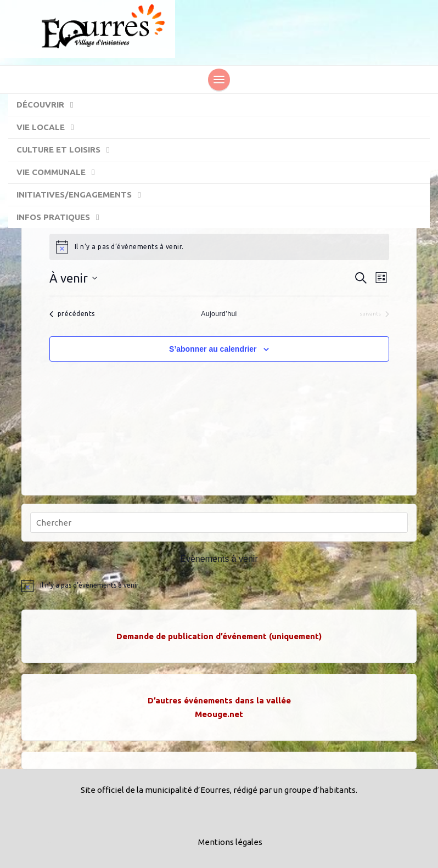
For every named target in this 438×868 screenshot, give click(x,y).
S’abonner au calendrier (213, 349)
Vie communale (61, 173)
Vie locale (50, 128)
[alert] (219, 247)
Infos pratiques (63, 218)
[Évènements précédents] (72, 314)
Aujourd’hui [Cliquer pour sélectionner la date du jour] (219, 314)
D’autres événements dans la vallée (219, 700)
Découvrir (50, 105)
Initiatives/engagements (84, 195)
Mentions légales (230, 842)
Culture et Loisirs (68, 150)
